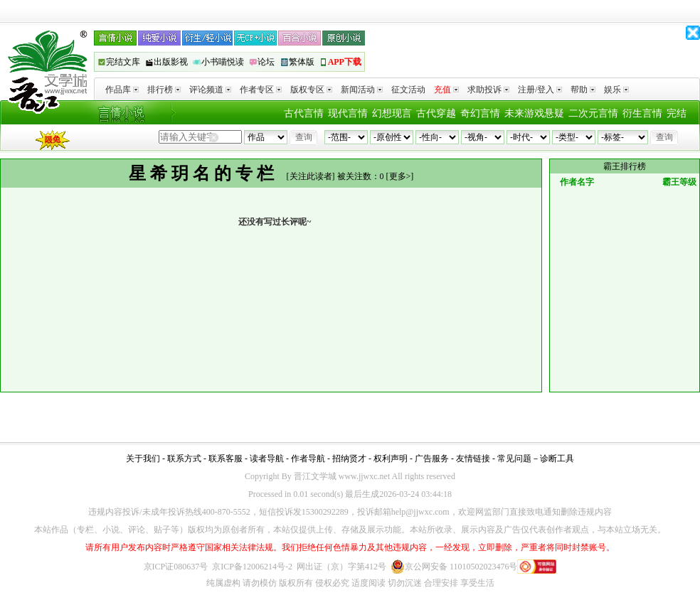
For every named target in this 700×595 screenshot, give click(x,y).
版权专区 (311, 90)
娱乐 (616, 90)
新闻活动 (362, 90)
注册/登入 (540, 90)
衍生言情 (642, 113)
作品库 (122, 90)
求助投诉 (488, 90)
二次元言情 (593, 113)
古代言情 (304, 113)
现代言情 (348, 113)
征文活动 (408, 90)
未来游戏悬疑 (534, 113)
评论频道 (210, 90)
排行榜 (164, 90)
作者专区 (261, 90)
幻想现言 (392, 113)
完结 (677, 113)
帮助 (583, 90)
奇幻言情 (480, 113)
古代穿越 (436, 113)
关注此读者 (311, 176)
